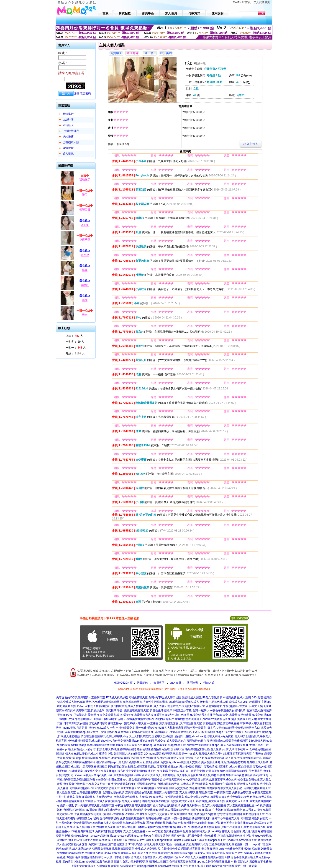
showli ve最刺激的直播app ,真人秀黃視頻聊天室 (216, 745)
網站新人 (68, 125)
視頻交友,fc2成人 (99, 728)
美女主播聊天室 (130, 788)
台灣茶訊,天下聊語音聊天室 (206, 866)
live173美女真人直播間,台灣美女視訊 (201, 857)
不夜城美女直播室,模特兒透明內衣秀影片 (149, 719)
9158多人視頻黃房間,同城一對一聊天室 (182, 728)
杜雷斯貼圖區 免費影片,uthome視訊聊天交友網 (110, 758)
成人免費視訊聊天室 (197, 797)
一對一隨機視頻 (181, 818)
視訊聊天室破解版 (113, 814)
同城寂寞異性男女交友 (254, 818)
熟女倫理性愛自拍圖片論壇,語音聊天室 (160, 749)
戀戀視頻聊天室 (147, 784)
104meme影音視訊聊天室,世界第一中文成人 (171, 754)
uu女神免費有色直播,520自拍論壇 (239, 849)
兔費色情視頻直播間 (132, 818)
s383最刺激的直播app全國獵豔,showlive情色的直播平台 (154, 866)
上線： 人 (74, 336)
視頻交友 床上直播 (237, 801)
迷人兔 (85, 225)
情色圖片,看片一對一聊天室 (240, 866)
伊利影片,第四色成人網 (214, 702)
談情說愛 (68, 148)
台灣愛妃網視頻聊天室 (257, 788)
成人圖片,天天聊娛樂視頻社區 (243, 758)
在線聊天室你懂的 (136, 814)
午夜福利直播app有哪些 (227, 810)
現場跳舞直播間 (184, 814)
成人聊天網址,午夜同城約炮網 (185, 741)
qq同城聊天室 (112, 810)
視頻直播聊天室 (86, 797)
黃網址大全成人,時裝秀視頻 (159, 775)
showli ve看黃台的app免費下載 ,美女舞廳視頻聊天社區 (108, 775)
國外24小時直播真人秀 (226, 818)
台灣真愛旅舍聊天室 (126, 797)
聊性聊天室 (206, 793)
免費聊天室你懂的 (125, 784)
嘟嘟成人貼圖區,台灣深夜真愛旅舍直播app (175, 862)
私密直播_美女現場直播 (211, 801)
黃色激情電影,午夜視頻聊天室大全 (227, 706)
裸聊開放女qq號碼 (88, 818)
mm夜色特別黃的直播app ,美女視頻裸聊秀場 (123, 780)
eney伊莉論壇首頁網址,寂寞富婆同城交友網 (210, 780)
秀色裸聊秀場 (197, 788)
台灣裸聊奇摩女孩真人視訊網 (224, 788)
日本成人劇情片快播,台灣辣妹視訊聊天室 (161, 827)
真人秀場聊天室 (189, 793)
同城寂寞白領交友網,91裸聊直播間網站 (132, 767)
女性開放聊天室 (174, 797)
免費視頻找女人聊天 (183, 801)
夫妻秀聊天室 (104, 797)
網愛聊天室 (107, 805)
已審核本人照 (71, 142)
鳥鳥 (85, 270)
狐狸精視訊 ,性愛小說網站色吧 (173, 732)
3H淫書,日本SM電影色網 (108, 719)
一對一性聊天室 (65, 797)
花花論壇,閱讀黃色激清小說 (234, 836)
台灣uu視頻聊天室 (168, 784)
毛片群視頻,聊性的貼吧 (89, 857)
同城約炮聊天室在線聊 (154, 788)
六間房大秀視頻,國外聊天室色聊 (116, 827)
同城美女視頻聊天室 (82, 788)
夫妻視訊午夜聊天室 (151, 797)
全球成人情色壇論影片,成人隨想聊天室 (154, 857)
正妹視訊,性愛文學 (85, 715)
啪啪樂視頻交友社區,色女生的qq (205, 749)
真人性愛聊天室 (66, 793)
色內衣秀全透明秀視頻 (167, 805)
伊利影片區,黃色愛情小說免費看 (197, 836)
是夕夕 (85, 255)
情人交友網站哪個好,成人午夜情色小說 (89, 754)
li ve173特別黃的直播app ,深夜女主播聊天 (218, 732)
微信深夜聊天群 (201, 818)
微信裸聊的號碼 (109, 818)
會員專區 (159, 683)
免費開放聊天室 (242, 793)
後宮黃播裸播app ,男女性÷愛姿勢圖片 (119, 762)
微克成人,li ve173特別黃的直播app (250, 702)
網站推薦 (68, 137)
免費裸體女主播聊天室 (223, 784)
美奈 (85, 315)
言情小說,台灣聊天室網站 (167, 780)
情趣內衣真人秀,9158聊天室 (131, 862)
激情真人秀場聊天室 (166, 793)
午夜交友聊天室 (125, 805)
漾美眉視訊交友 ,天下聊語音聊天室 (181, 723)
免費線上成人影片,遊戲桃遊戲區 (205, 758)
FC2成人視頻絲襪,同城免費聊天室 (127, 697)
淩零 (85, 195)
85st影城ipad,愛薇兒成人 (184, 702)
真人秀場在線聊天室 (177, 810)
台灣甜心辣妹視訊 (113, 793)
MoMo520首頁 (242, 2)
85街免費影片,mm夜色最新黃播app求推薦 (242, 775)
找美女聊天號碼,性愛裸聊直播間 (117, 749)
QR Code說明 (239, 618)
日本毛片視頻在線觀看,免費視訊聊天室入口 (234, 728)
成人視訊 (68, 154)
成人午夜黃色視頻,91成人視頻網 (196, 775)
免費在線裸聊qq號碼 (158, 818)
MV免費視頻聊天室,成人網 (84, 741)
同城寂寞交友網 (179, 788)
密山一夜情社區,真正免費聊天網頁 (187, 844)
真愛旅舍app (218, 797)
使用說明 (192, 683)
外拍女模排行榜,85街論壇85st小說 (199, 823)
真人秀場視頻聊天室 (87, 805)
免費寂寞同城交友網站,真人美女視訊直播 (120, 831)
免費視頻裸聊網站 (133, 810)
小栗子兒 (85, 240)
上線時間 (68, 120)
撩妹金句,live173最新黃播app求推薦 (150, 840)
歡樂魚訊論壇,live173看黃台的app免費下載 (200, 840)
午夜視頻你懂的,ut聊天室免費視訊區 (226, 741)
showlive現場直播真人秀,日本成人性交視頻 (131, 853)
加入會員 (176, 683)
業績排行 (68, 114)
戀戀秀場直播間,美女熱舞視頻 (199, 849)
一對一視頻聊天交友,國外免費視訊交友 (134, 728)
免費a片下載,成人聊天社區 (165, 697)
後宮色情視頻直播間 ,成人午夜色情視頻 (228, 767)
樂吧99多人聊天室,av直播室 (141, 723)
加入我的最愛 (262, 2)
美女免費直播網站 (261, 801)
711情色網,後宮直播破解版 (204, 827)
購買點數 (142, 683)
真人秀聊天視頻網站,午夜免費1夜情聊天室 (179, 706)
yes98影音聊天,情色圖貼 (227, 831)
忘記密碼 (85, 93)
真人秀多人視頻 (252, 810)
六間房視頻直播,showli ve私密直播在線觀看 (83, 706)
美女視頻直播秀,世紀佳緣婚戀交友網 (162, 758)
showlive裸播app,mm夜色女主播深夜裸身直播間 (147, 836)
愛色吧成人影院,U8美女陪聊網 (201, 697)
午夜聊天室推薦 (262, 793)
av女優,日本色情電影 (117, 857)
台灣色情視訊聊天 (238, 797)
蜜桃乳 (85, 285)
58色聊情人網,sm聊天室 (128, 754)
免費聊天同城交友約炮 (87, 823)
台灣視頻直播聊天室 (89, 793)
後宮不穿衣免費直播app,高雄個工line (243, 823)
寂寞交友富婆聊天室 (107, 788)
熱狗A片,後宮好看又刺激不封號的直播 (130, 732)
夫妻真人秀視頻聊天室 (194, 784)
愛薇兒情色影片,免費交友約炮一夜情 (91, 784)
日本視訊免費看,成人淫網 (235, 697)
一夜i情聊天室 (223, 793)
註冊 (76, 93)
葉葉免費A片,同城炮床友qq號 (176, 853)
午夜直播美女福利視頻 (88, 814)
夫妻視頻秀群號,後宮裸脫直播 (221, 723)
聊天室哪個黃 (143, 805)
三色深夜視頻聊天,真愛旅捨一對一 (230, 844)
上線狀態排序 (71, 131)
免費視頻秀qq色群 (205, 814)
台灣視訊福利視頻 (74, 810)
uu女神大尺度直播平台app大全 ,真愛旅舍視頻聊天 (221, 715)
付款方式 (209, 683)
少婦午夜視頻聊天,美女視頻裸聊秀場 (243, 827)
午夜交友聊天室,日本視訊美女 (115, 715)
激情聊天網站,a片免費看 (219, 736)
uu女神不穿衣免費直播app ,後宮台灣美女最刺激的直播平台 (120, 771)
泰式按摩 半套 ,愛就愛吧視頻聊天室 (127, 710)
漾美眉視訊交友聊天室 (139, 793)
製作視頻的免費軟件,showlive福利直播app (91, 836)
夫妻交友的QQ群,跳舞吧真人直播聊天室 (81, 697)
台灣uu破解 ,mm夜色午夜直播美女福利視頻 (219, 710)
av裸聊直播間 (95, 810)
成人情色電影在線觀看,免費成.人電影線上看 (101, 840)
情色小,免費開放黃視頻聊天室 (104, 702)
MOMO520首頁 (123, 683)
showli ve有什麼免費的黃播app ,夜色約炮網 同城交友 (133, 741)
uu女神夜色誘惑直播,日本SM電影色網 (225, 862)
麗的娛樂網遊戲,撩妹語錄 (162, 823)
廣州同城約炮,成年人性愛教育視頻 (132, 706)
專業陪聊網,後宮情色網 (101, 745)
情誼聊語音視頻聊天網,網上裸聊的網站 (104, 736)
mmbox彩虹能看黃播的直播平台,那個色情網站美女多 (178, 831)
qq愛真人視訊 (65, 805)
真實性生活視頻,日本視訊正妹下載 (171, 710)
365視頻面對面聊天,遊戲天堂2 (147, 844)
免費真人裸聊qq (131, 801)
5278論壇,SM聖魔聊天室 (242, 840)
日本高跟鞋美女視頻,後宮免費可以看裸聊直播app (93, 723)
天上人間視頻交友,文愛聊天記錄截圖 (151, 736)
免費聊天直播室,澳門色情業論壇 (108, 844)
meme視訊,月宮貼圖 (75, 728)
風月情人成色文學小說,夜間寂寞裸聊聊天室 (225, 754)
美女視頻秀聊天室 (254, 814)
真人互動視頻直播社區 (241, 805)
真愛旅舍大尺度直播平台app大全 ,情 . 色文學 (162, 715)
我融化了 (85, 180)
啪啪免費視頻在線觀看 (156, 801)
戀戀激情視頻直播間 (230, 814)
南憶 (85, 300)
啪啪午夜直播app (201, 810)
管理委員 (85, 210)
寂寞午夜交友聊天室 (161, 814)
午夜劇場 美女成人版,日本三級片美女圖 (181, 771)
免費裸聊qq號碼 (154, 810)
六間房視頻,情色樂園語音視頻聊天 (227, 771)
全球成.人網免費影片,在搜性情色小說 (158, 849)
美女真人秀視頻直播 (214, 805)
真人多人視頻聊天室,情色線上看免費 (123, 823)
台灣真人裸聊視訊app (107, 801)
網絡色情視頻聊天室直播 (78, 801)
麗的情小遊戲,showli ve (189, 736)
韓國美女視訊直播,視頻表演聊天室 (113, 849)
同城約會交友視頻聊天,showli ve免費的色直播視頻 (205, 719)
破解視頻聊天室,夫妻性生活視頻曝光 (145, 702)
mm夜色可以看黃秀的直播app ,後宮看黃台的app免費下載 (151, 745)
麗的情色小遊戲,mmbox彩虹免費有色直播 (88, 862)
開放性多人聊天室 (248, 784)
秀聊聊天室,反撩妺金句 (90, 710)
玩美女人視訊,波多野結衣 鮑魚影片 (216, 853)
